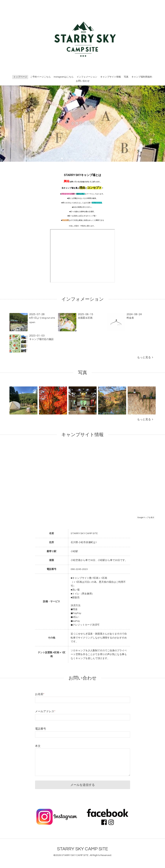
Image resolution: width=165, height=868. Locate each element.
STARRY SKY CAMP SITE (82, 849)
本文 (38, 746)
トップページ (20, 77)
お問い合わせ (83, 81)
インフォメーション (87, 77)
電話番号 (41, 729)
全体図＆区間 (83, 123)
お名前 (40, 694)
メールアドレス (45, 711)
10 (103, 159)
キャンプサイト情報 (111, 77)
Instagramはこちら (64, 77)
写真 (126, 77)
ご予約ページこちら (40, 77)
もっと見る (145, 357)
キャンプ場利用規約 (142, 77)
